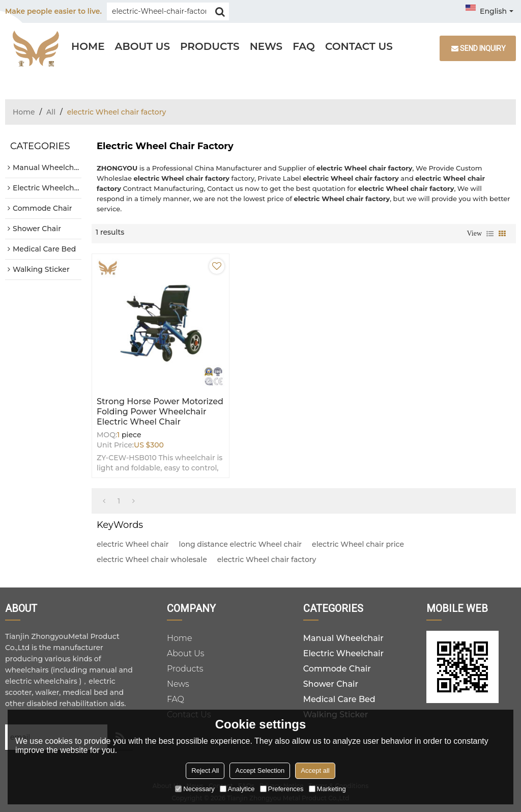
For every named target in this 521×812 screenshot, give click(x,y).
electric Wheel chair (133, 544)
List (490, 234)
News (266, 46)
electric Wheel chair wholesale (152, 559)
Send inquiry (483, 48)
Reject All (205, 771)
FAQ (304, 46)
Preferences (282, 789)
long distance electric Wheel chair (240, 544)
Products (210, 46)
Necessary (195, 789)
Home (88, 46)
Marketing (327, 789)
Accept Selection (260, 771)
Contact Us (359, 46)
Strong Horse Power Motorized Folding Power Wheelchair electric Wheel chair (160, 412)
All (51, 112)
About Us (142, 46)
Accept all (315, 771)
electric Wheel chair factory (267, 559)
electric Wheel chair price (358, 544)
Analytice (237, 789)
